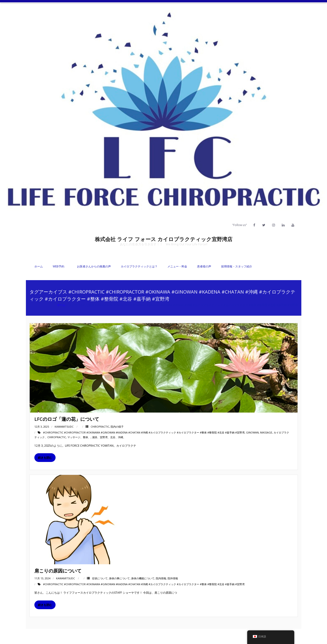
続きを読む (45, 458)
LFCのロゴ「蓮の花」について (67, 419)
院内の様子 (117, 427)
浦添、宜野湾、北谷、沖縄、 (109, 437)
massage (266, 432)
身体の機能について (143, 578)
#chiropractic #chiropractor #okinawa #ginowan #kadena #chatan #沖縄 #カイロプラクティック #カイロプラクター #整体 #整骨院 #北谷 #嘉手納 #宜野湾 (144, 432)
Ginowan (252, 432)
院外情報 (173, 578)
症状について (100, 578)
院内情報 (161, 578)
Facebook (236, 636)
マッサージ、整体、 (79, 437)
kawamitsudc (64, 427)
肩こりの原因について (58, 571)
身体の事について (119, 578)
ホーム (39, 266)
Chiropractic (100, 427)
